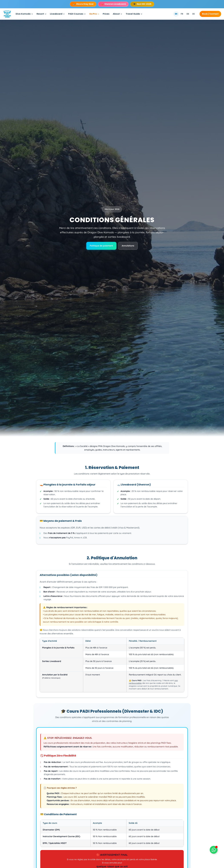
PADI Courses (76, 14)
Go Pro (93, 14)
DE (188, 14)
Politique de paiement (101, 246)
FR (182, 14)
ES (194, 14)
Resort (40, 14)
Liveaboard (56, 14)
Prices (106, 14)
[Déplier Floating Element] (214, 850)
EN (176, 14)
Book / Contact (210, 14)
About (116, 14)
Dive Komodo (23, 14)
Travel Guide (133, 14)
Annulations (128, 246)
